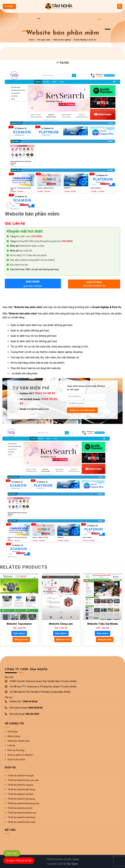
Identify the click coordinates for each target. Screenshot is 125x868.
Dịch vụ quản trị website (20, 755)
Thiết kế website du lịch (20, 808)
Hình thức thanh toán (19, 741)
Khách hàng (14, 736)
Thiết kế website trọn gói (21, 776)
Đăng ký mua (94, 284)
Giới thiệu (13, 732)
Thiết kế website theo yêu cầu (23, 780)
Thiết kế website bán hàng (21, 789)
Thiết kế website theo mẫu (21, 822)
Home (32, 40)
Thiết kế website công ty (20, 785)
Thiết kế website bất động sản (23, 803)
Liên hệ (11, 746)
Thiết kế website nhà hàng (21, 817)
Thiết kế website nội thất (20, 794)
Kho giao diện (44, 40)
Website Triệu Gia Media (102, 624)
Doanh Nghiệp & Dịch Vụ (85, 40)
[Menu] (9, 6)
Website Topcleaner (19, 624)
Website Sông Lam (61, 624)
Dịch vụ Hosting (16, 750)
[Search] (120, 6)
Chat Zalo (12, 853)
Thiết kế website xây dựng (21, 799)
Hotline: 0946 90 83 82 (19, 861)
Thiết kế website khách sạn (22, 813)
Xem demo (33, 284)
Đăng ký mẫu (21, 639)
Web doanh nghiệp (62, 40)
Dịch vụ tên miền (16, 759)
